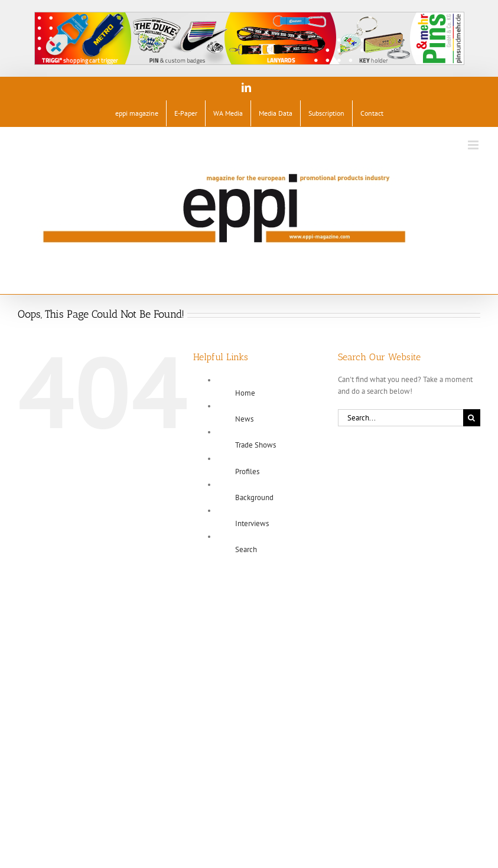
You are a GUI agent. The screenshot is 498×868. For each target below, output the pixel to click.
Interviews (252, 523)
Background (254, 497)
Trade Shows (255, 445)
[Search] (472, 418)
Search (246, 549)
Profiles (247, 471)
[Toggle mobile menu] (474, 145)
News (244, 419)
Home (245, 393)
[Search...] (401, 418)
